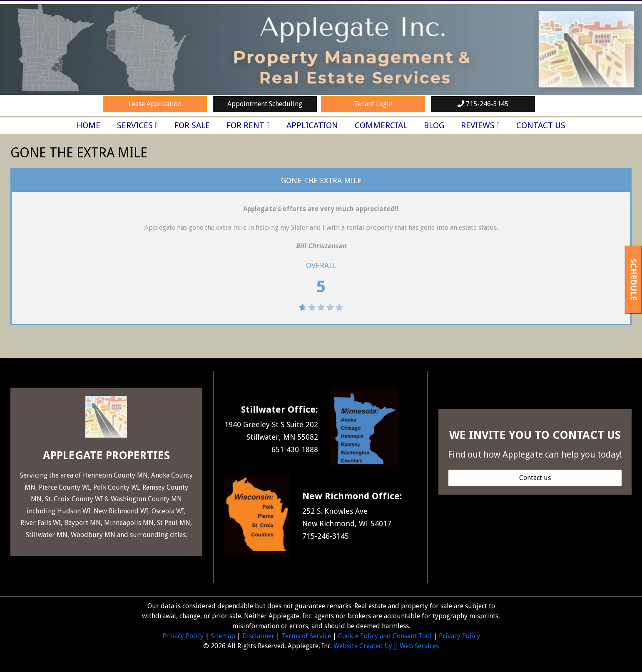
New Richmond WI (121, 511)
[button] (535, 478)
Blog (434, 125)
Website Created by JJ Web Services (386, 646)
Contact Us (541, 125)
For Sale (192, 125)
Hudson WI (74, 511)
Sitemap (223, 636)
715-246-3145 (483, 104)
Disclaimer (258, 636)
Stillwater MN (47, 535)
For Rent (245, 125)
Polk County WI (116, 487)
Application (312, 125)
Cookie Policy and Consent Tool (385, 636)
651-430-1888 (295, 449)
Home (88, 125)
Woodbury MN (93, 535)
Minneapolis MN (129, 523)
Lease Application (155, 104)
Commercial (381, 125)
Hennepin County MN (115, 475)
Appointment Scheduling (265, 104)
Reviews (478, 125)
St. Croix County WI (74, 499)
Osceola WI (168, 511)
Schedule (634, 279)
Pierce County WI (64, 487)
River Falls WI (41, 523)
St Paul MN (174, 523)
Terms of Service (306, 636)
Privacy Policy (183, 636)
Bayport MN (82, 523)
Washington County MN (146, 499)
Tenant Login (373, 104)
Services (135, 125)
